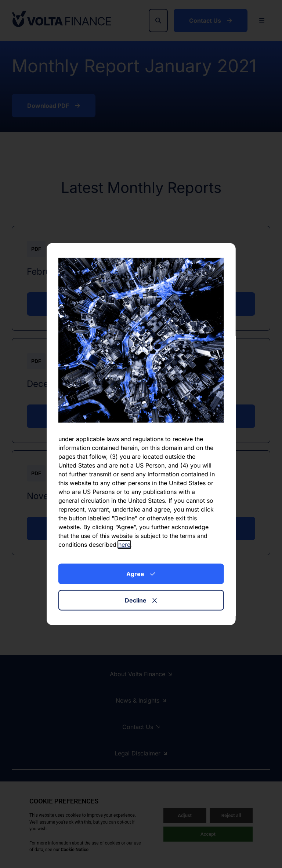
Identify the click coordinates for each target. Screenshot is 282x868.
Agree (141, 574)
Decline (141, 600)
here (124, 545)
